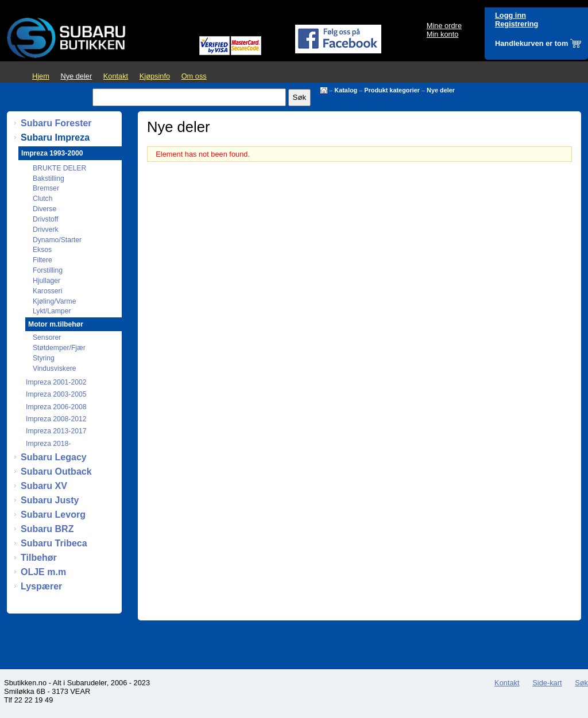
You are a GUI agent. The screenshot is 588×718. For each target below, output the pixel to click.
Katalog (346, 90)
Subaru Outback (56, 471)
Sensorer (47, 337)
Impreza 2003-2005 (56, 394)
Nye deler (76, 76)
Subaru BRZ (47, 529)
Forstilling (48, 270)
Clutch (42, 199)
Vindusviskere (54, 368)
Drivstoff (45, 219)
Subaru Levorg (53, 515)
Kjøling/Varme (54, 301)
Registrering (517, 24)
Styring (44, 358)
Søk (581, 683)
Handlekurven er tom (531, 43)
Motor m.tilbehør (56, 324)
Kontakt (116, 76)
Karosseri (47, 291)
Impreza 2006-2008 (56, 407)
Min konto (442, 34)
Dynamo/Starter (57, 240)
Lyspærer (41, 586)
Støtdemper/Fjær (59, 348)
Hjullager (47, 281)
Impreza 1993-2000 (52, 153)
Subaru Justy (50, 500)
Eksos (42, 250)
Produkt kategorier (392, 90)
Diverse (45, 209)
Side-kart (547, 683)
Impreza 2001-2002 (56, 382)
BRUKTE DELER (59, 168)
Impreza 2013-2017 (56, 431)
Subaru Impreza (55, 137)
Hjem (41, 76)
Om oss (194, 76)
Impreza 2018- (48, 444)
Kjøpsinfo (155, 76)
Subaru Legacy (54, 457)
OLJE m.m (43, 572)
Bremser (46, 188)
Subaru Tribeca (54, 543)
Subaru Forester (56, 123)
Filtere (42, 260)
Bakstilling (49, 178)
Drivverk (46, 230)
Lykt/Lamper (52, 311)
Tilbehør (39, 558)
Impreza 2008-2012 (56, 419)
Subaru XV (44, 486)
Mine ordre (444, 26)
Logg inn (510, 15)
